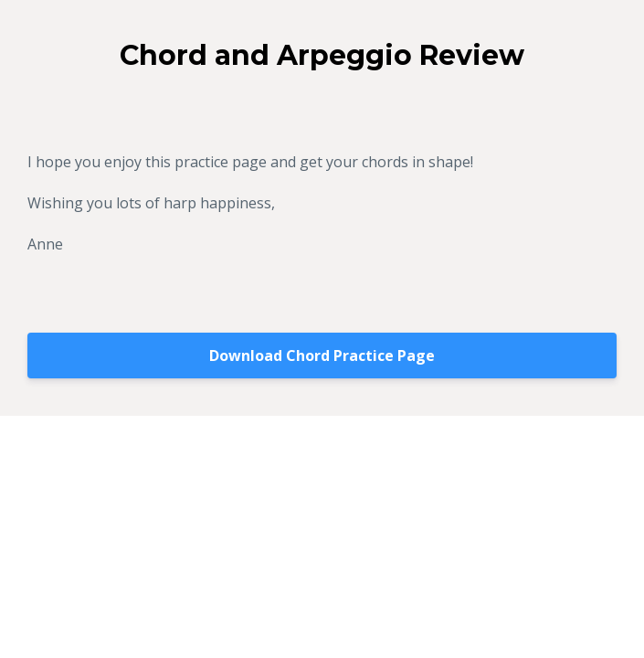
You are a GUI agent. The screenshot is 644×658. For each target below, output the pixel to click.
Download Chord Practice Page (322, 356)
